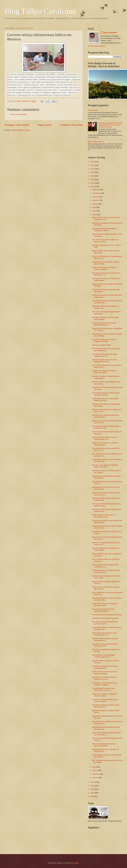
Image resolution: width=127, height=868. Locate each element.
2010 (92, 789)
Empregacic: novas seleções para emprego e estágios (104, 684)
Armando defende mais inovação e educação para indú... (105, 438)
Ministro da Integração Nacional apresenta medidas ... (104, 745)
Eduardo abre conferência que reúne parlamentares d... (105, 416)
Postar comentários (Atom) (21, 130)
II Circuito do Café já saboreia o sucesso (107, 615)
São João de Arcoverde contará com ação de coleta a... (105, 241)
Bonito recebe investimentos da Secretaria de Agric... (104, 516)
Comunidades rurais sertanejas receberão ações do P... (103, 656)
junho (95, 211)
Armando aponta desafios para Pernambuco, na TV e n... (103, 689)
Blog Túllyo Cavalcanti (41, 11)
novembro (96, 193)
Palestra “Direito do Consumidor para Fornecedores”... (106, 549)
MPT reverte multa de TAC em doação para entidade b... (106, 350)
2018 (92, 169)
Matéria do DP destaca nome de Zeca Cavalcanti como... (106, 218)
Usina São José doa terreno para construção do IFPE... (104, 634)
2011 (92, 786)
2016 (92, 176)
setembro (96, 200)
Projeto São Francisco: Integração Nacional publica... (104, 695)
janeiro (95, 778)
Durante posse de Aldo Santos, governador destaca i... (103, 610)
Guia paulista (93, 110)
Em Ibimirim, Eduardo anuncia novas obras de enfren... (105, 706)
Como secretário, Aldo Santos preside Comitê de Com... (106, 571)
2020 (92, 162)
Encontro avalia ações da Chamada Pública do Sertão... (105, 466)
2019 (92, 165)
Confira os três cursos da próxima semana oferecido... (104, 673)
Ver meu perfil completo (97, 46)
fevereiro (96, 774)
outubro (95, 197)
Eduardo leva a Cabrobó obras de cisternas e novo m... (104, 678)
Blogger (76, 863)
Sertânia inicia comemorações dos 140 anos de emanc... (106, 494)
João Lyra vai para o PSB (101, 345)
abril (94, 767)
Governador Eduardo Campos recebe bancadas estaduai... (106, 394)
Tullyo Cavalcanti (110, 32)
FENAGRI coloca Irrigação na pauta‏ (105, 618)
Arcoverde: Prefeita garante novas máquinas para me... (104, 355)
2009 (92, 793)
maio (94, 215)
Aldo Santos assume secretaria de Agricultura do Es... (105, 623)
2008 (92, 796)
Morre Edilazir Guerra (96, 142)
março (95, 770)
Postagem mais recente (17, 125)
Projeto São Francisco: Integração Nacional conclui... (104, 605)
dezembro (96, 190)
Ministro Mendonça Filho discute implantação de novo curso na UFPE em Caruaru (110, 125)
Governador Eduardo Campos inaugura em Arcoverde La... (106, 734)
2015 (92, 180)
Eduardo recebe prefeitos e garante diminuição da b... (105, 639)
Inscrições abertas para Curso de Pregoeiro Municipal (104, 340)
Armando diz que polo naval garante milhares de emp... (105, 399)
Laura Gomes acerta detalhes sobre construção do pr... (105, 566)
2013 (92, 187)
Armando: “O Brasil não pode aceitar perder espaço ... (105, 318)
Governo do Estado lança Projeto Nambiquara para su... (104, 324)
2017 (92, 172)
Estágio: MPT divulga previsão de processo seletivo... (104, 268)
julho (94, 207)
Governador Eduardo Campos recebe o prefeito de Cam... (106, 427)
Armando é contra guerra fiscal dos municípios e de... (105, 645)
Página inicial (44, 125)
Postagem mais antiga (71, 125)
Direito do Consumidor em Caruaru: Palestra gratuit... (105, 444)
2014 (92, 183)
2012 (92, 782)
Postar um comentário (18, 114)
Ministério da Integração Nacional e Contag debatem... (105, 667)
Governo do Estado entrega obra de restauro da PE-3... (105, 700)
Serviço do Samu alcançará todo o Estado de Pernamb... (105, 361)
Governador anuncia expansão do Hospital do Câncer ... (104, 230)
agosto (95, 204)
